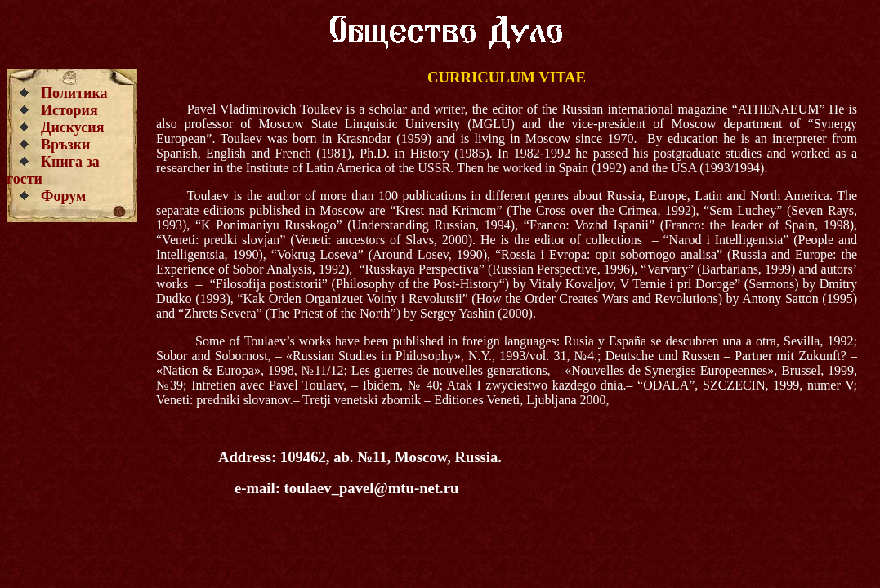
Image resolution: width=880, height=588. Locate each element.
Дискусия (72, 127)
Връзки (66, 145)
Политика (74, 93)
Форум (63, 196)
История (69, 110)
